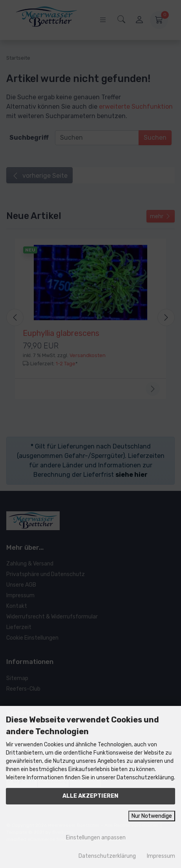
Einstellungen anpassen (90, 837)
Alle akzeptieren (90, 796)
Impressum (161, 856)
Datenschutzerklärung (107, 856)
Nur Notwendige (152, 816)
